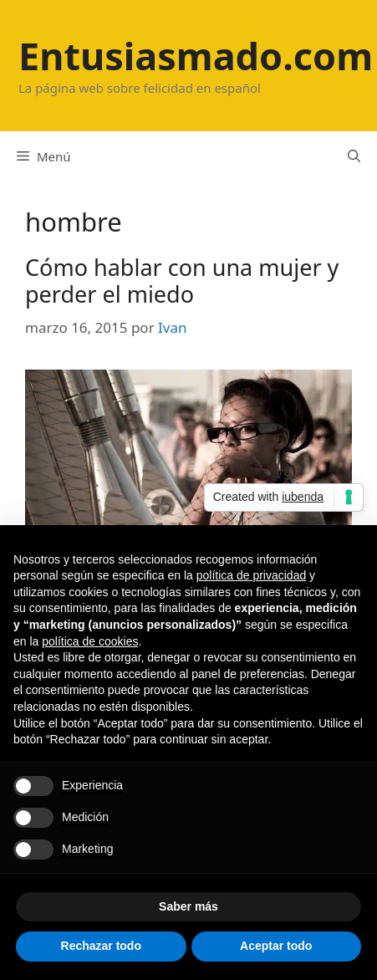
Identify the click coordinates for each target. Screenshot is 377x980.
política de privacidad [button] (252, 575)
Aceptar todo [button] (276, 946)
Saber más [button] (188, 906)
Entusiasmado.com (196, 56)
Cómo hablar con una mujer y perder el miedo (182, 281)
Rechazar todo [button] (101, 946)
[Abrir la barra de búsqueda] (354, 156)
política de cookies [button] (90, 641)
